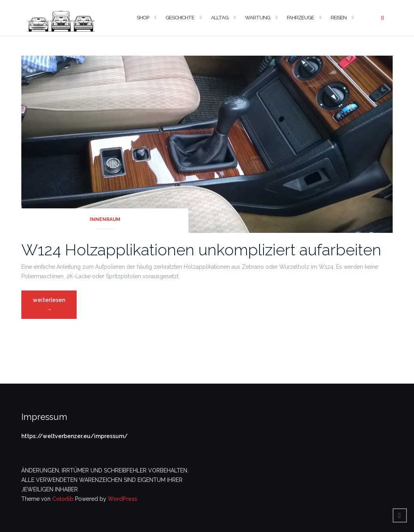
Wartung (258, 18)
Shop (143, 18)
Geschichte (180, 18)
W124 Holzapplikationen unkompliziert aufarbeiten (201, 250)
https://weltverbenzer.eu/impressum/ (74, 436)
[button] (61, 18)
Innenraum (105, 219)
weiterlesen (55, 307)
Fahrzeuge (300, 18)
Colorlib (63, 499)
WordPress (122, 499)
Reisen (339, 18)
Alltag (220, 18)
